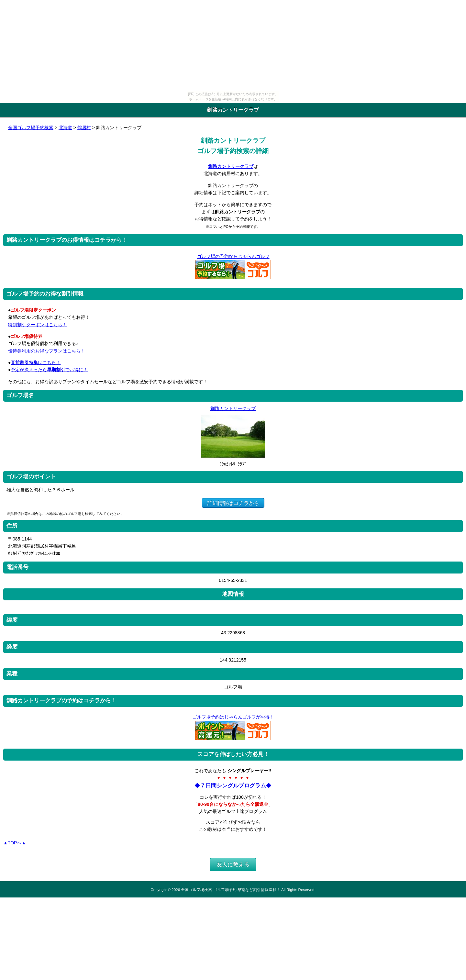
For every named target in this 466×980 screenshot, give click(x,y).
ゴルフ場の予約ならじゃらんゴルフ (233, 256)
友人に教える (233, 865)
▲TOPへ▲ (15, 843)
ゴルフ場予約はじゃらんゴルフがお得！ (233, 717)
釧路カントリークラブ (231, 166)
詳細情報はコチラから (233, 503)
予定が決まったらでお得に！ (49, 370)
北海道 (65, 128)
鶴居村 (84, 128)
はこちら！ (36, 362)
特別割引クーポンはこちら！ (38, 325)
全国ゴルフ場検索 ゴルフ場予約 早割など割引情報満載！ (230, 890)
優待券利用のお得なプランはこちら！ (47, 351)
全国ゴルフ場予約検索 (31, 128)
